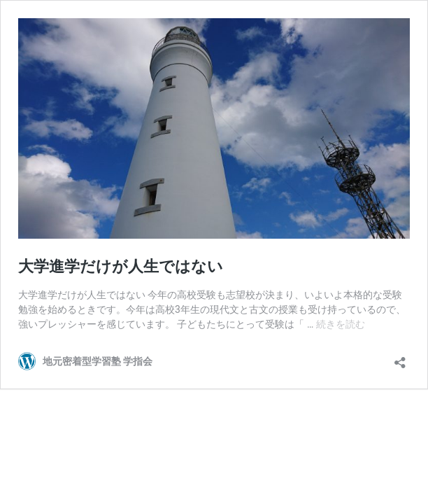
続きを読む (341, 324)
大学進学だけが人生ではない (121, 266)
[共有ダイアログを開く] (400, 358)
